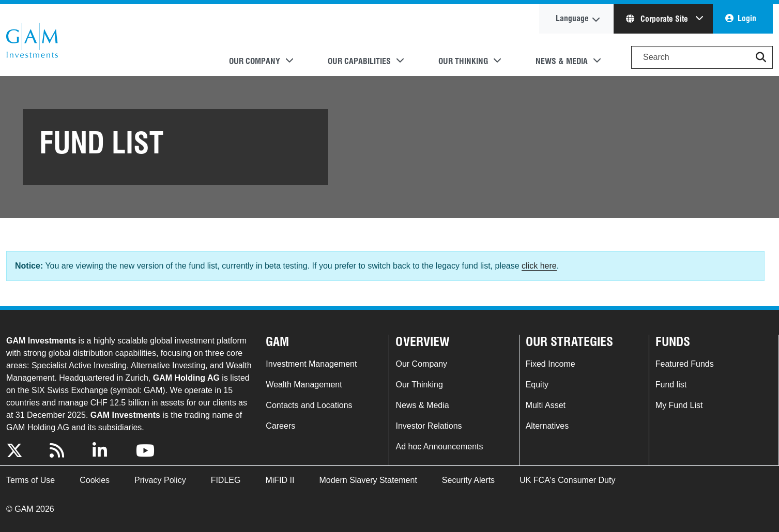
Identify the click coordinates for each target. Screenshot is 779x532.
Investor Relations (429, 426)
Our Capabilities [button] (359, 61)
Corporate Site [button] (658, 19)
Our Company (421, 364)
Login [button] (747, 18)
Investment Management (311, 364)
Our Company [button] (255, 61)
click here (539, 266)
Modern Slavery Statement (368, 480)
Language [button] (572, 18)
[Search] (702, 57)
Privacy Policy (160, 480)
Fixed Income (551, 364)
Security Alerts (468, 480)
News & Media (422, 405)
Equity (537, 385)
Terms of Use (30, 480)
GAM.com (32, 40)
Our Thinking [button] (463, 61)
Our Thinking (419, 385)
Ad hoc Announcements (439, 447)
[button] (761, 57)
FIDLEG (226, 480)
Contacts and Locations (309, 405)
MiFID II (280, 480)
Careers (280, 426)
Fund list (671, 385)
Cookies (95, 480)
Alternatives (547, 426)
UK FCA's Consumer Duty (567, 480)
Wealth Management (304, 385)
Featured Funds (685, 364)
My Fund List (679, 405)
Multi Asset (546, 405)
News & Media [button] (562, 61)
